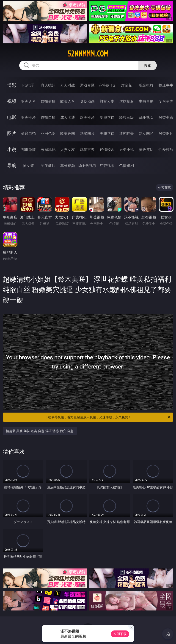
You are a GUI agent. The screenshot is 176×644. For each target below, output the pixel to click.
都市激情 (28, 149)
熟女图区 (146, 133)
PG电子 (28, 85)
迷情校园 (107, 149)
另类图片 (166, 133)
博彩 (12, 85)
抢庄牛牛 (166, 85)
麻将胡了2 (107, 85)
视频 (12, 101)
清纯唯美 (126, 133)
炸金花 (126, 85)
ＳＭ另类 (166, 101)
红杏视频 (107, 166)
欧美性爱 (87, 117)
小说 (12, 149)
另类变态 (166, 117)
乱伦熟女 (146, 117)
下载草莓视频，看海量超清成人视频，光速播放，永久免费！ (108, 417)
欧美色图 (68, 133)
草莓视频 (68, 166)
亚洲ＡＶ (28, 101)
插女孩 (28, 166)
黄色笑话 (146, 149)
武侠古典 (87, 149)
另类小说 (126, 149)
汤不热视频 (87, 166)
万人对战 (68, 85)
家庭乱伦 (48, 149)
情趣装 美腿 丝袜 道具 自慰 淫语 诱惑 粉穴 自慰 (40, 431)
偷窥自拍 (28, 133)
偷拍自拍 (48, 117)
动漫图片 (87, 133)
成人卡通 (68, 117)
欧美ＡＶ (68, 101)
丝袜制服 (126, 101)
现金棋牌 (146, 85)
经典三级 (126, 117)
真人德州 (48, 85)
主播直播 (146, 101)
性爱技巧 (166, 149)
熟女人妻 (107, 101)
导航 (12, 165)
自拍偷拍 (48, 101)
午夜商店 (48, 166)
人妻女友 (68, 149)
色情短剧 (126, 166)
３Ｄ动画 (87, 101)
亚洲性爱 (28, 117)
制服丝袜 (107, 117)
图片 (12, 133)
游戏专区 (87, 85)
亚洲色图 (48, 133)
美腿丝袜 (107, 133)
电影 (12, 117)
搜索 (148, 65)
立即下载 (120, 634)
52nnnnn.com (88, 54)
